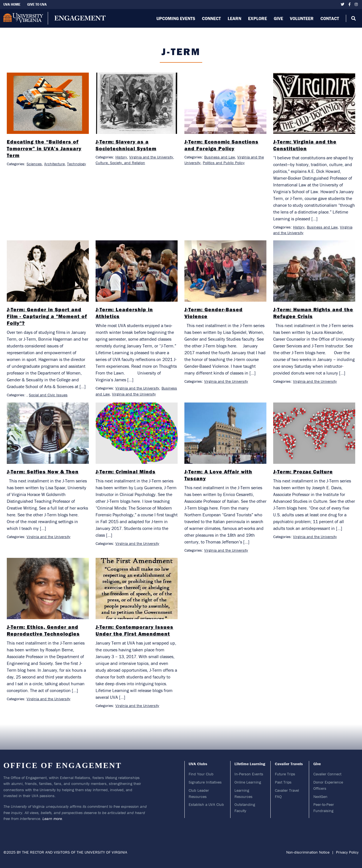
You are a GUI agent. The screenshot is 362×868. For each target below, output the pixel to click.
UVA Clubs (198, 764)
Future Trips (285, 774)
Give (278, 18)
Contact (330, 18)
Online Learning (248, 782)
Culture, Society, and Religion (120, 163)
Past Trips (283, 782)
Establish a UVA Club (206, 804)
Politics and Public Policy (224, 163)
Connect (211, 18)
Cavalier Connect (327, 774)
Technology (77, 164)
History (121, 157)
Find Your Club (201, 774)
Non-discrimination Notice (308, 852)
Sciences (34, 164)
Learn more (52, 819)
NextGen (320, 797)
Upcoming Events (176, 18)
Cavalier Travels (289, 764)
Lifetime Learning (250, 764)
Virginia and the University (151, 157)
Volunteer (302, 18)
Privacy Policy (347, 852)
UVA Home (12, 4)
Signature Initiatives (205, 782)
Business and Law (220, 157)
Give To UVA (37, 4)
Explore (258, 18)
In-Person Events (249, 774)
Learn (234, 18)
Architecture (54, 164)
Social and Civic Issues (48, 395)
